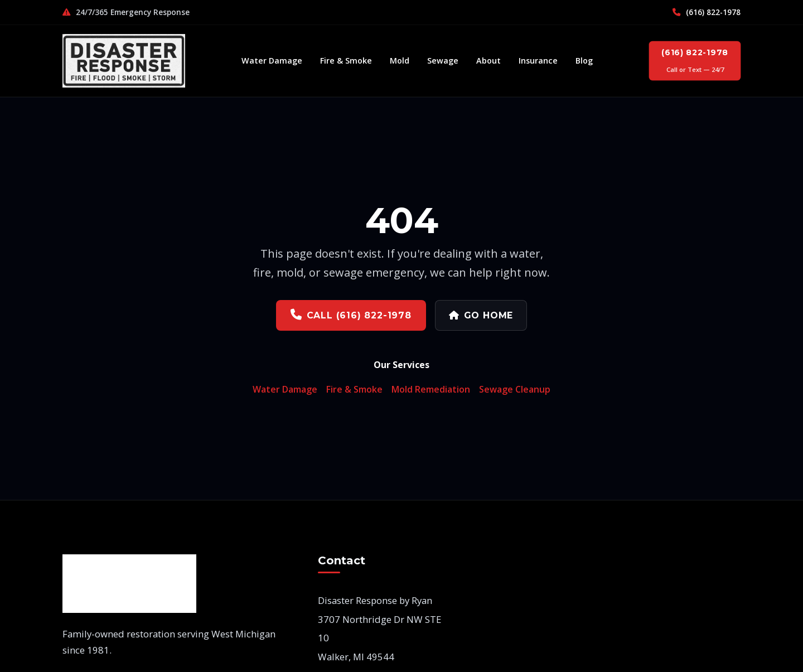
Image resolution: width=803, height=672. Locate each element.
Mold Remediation (431, 389)
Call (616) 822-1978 (351, 314)
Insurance (538, 61)
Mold (400, 61)
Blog (584, 61)
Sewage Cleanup (515, 389)
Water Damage (272, 61)
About (488, 61)
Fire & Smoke (346, 61)
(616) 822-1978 (707, 12)
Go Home (481, 315)
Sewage (443, 61)
